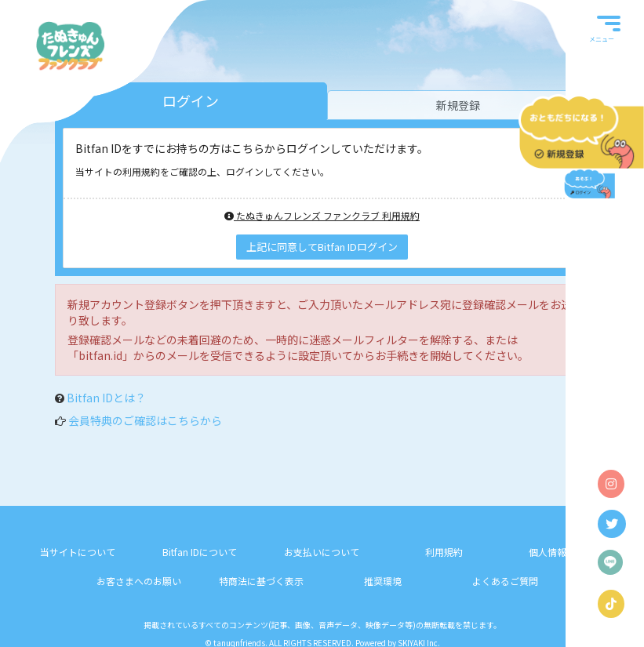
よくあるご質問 (505, 581)
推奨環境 (383, 581)
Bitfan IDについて (200, 552)
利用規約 (444, 552)
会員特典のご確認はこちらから (145, 420)
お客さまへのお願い (139, 581)
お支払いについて (322, 552)
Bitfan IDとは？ (106, 398)
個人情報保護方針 (566, 552)
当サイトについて (78, 552)
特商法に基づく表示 (261, 581)
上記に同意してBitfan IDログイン (322, 247)
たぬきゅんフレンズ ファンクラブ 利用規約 (322, 215)
